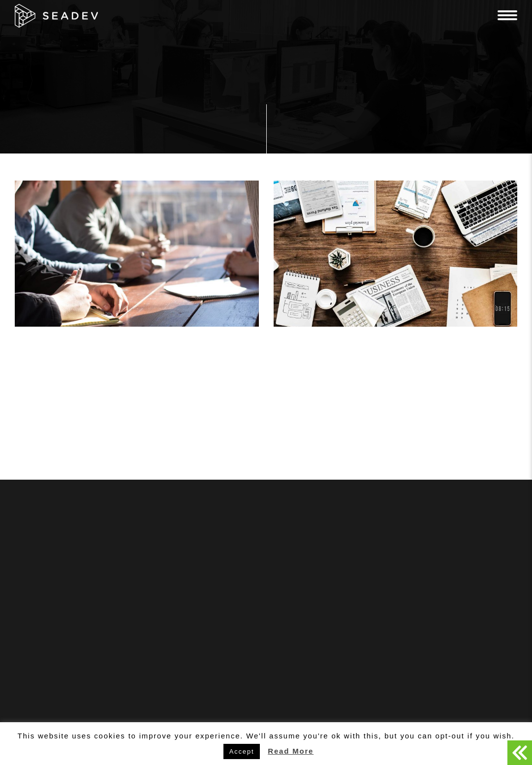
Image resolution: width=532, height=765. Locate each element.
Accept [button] (242, 751)
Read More (291, 751)
